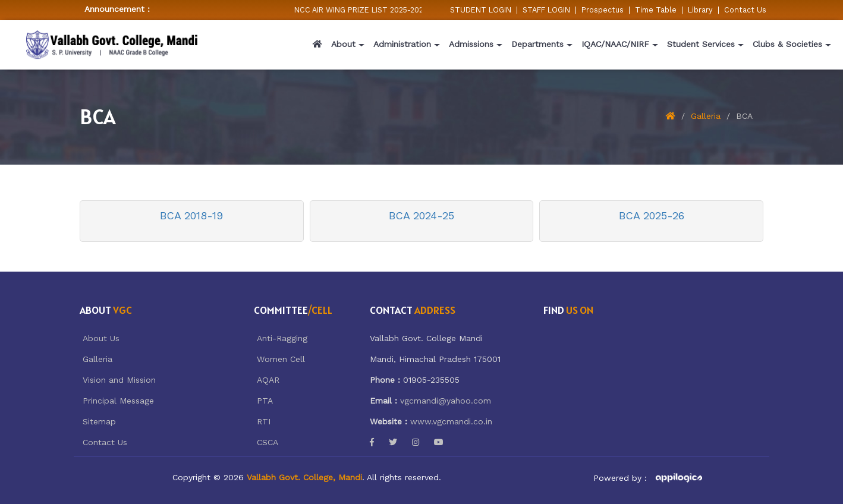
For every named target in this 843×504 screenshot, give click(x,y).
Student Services (701, 44)
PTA (265, 401)
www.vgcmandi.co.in (451, 421)
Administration (402, 44)
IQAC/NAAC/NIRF (615, 44)
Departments (537, 44)
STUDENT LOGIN (481, 10)
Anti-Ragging (282, 338)
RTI (264, 421)
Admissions (471, 44)
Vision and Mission (119, 380)
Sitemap (99, 421)
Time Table (656, 10)
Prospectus (603, 10)
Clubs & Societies (787, 44)
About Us (101, 338)
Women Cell (281, 359)
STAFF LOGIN (546, 10)
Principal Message (118, 401)
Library (700, 10)
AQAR (268, 380)
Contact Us (745, 10)
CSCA (268, 442)
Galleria (706, 116)
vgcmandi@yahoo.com (446, 401)
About (343, 44)
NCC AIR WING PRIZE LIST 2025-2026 (368, 10)
